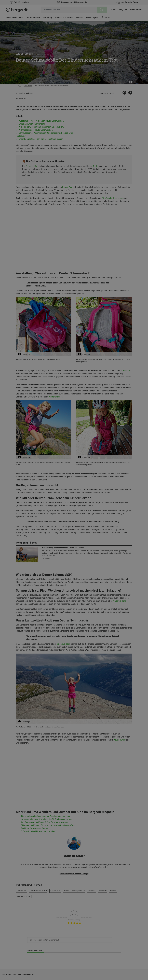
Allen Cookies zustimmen (99, 175)
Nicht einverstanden (49, 175)
